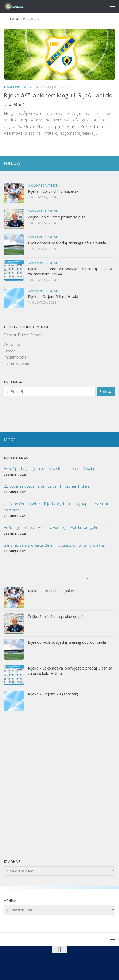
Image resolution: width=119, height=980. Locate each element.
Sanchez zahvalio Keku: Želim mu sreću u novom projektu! (54, 545)
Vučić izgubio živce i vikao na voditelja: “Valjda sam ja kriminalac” (58, 527)
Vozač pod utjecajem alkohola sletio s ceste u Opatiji (49, 468)
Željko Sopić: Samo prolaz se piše (57, 217)
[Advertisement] (59, 786)
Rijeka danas (16, 458)
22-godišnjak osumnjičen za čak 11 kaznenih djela (47, 486)
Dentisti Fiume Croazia (23, 335)
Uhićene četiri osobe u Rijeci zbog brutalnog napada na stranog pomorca (59, 507)
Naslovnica (15, 87)
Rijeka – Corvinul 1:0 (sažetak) (54, 191)
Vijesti (35, 87)
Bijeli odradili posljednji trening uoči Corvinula (67, 243)
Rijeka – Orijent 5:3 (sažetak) (53, 296)
